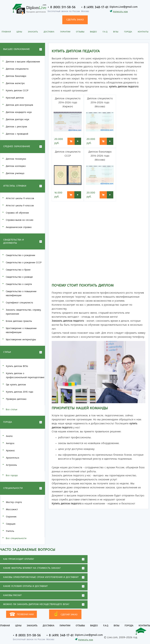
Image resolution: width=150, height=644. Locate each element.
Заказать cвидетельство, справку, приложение (23, 312)
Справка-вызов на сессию (20, 220)
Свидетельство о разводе (19, 277)
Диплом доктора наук (17, 120)
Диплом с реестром (16, 127)
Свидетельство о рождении (20, 255)
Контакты (143, 32)
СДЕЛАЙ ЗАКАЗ (65, 614)
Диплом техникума (16, 159)
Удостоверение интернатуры (21, 340)
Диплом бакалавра (16, 76)
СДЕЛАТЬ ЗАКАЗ (75, 20)
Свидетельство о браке (18, 270)
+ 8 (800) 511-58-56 (62, 7)
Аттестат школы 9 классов (20, 206)
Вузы (116, 32)
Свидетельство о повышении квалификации (21, 294)
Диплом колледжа (16, 166)
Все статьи (12, 410)
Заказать (33, 32)
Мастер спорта (14, 502)
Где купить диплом (16, 385)
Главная (6, 32)
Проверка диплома (16, 399)
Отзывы (80, 32)
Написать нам (120, 12)
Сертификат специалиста (19, 303)
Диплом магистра (15, 83)
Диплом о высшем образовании (23, 62)
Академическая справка (19, 227)
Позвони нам (21, 614)
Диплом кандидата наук (19, 112)
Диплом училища (15, 173)
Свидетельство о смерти (19, 284)
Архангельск (13, 458)
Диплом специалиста (17, 69)
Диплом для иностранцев (19, 105)
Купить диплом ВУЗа (17, 366)
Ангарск (10, 443)
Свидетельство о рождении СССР (24, 263)
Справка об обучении (17, 213)
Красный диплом (15, 98)
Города (128, 32)
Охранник (11, 517)
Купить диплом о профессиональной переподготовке (25, 376)
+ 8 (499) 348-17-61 (95, 7)
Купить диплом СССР (17, 91)
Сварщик (11, 524)
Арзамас (10, 451)
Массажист (12, 510)
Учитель (10, 531)
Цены (19, 32)
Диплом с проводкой (17, 134)
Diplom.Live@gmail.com (124, 7)
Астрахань (11, 465)
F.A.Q (105, 32)
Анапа (9, 436)
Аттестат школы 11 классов (20, 198)
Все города (12, 476)
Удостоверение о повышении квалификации (21, 330)
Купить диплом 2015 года (20, 392)
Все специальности (16, 538)
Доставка (49, 32)
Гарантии (65, 32)
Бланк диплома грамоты (19, 321)
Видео (93, 32)
